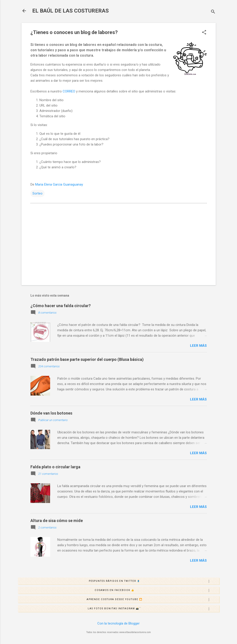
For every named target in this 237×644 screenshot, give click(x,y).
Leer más (198, 346)
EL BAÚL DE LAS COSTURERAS (70, 11)
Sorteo (37, 193)
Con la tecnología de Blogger (118, 623)
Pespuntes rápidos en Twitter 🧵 (154, 581)
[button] (204, 33)
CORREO (69, 91)
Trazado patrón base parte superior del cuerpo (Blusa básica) (87, 359)
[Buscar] (213, 12)
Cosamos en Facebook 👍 (157, 591)
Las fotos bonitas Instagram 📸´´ (153, 609)
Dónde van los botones (51, 413)
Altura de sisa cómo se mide (57, 521)
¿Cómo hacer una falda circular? (61, 306)
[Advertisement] (119, 244)
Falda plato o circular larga (55, 467)
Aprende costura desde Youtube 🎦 (153, 600)
